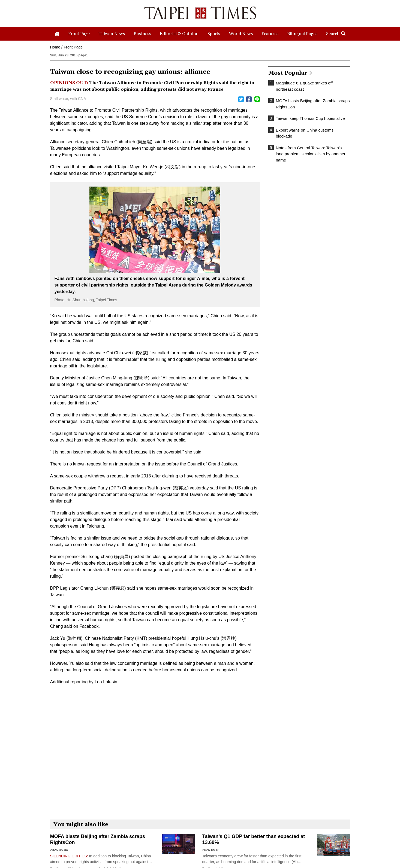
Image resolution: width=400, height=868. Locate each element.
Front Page (73, 47)
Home (55, 47)
